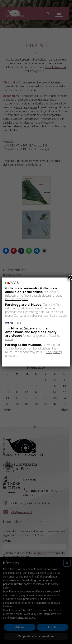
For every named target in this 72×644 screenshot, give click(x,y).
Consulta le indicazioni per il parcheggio (40, 316)
